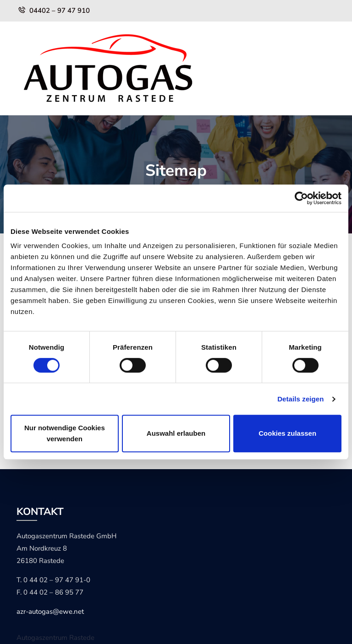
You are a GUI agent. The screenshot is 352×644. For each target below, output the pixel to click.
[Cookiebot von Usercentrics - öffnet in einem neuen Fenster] (301, 198)
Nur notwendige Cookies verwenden (65, 433)
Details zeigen (300, 399)
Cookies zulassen (287, 433)
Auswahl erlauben (176, 433)
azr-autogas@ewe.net (50, 612)
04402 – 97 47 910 (60, 11)
